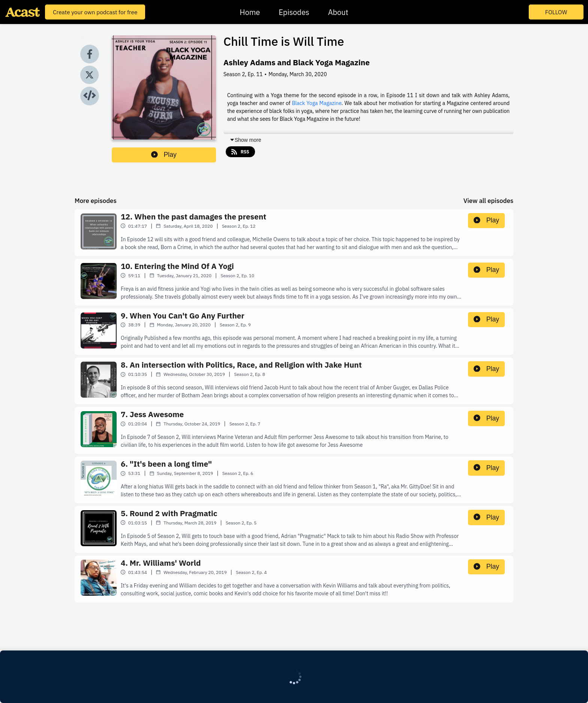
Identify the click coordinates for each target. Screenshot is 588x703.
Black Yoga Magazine (316, 103)
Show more (245, 140)
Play (164, 155)
